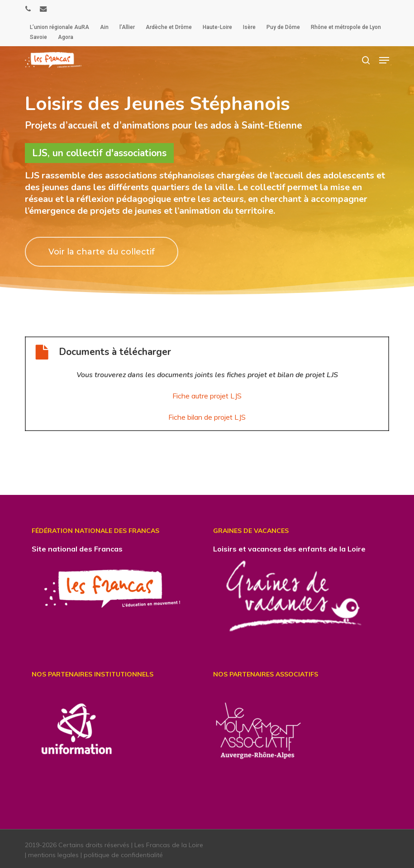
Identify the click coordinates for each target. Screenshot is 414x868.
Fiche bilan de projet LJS (207, 417)
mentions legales (53, 854)
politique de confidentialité (123, 854)
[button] (384, 60)
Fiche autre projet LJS (207, 396)
